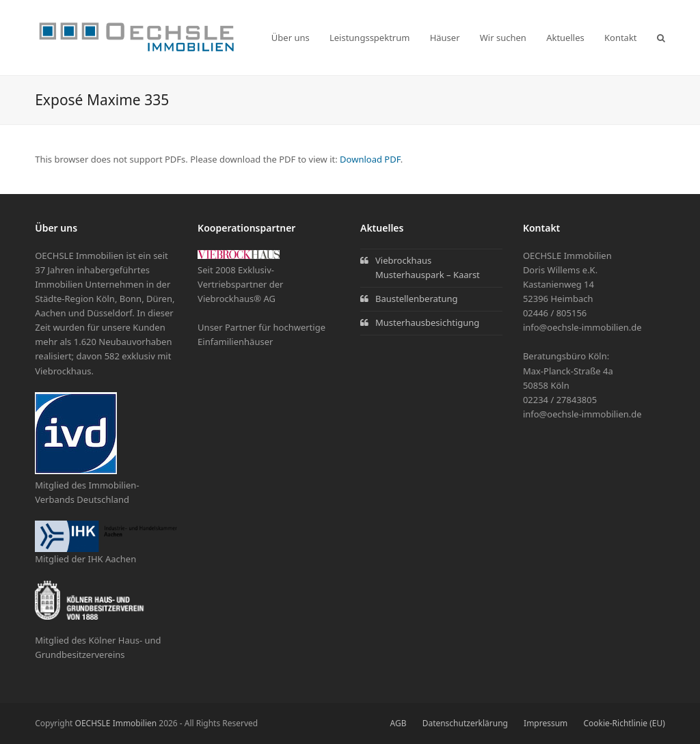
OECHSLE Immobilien (116, 723)
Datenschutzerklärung (465, 723)
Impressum (546, 723)
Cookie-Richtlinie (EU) (624, 723)
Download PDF (370, 159)
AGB (399, 723)
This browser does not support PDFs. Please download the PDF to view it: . (219, 159)
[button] (661, 38)
